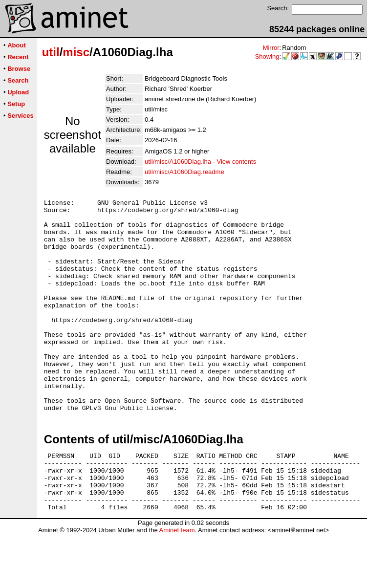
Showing (267, 56)
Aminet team (177, 584)
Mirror (271, 48)
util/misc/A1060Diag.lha (178, 162)
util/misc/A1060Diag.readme (184, 172)
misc (76, 52)
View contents (236, 162)
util (51, 52)
